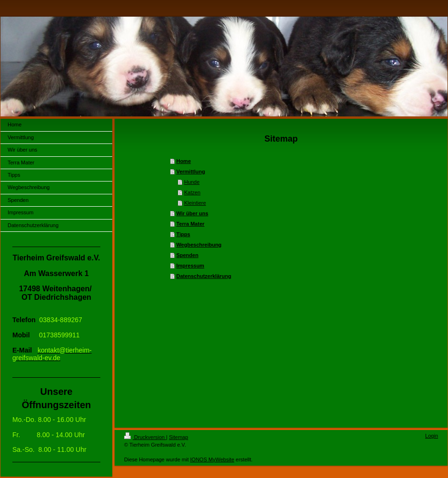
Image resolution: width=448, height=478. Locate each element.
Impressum (190, 266)
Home (184, 161)
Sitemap (178, 437)
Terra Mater (190, 224)
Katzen (192, 192)
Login (432, 436)
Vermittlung (191, 172)
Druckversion (145, 437)
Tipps (183, 234)
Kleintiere (195, 203)
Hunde (192, 182)
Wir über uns (192, 213)
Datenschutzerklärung (204, 276)
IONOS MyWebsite (212, 459)
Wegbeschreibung (199, 245)
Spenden (187, 255)
